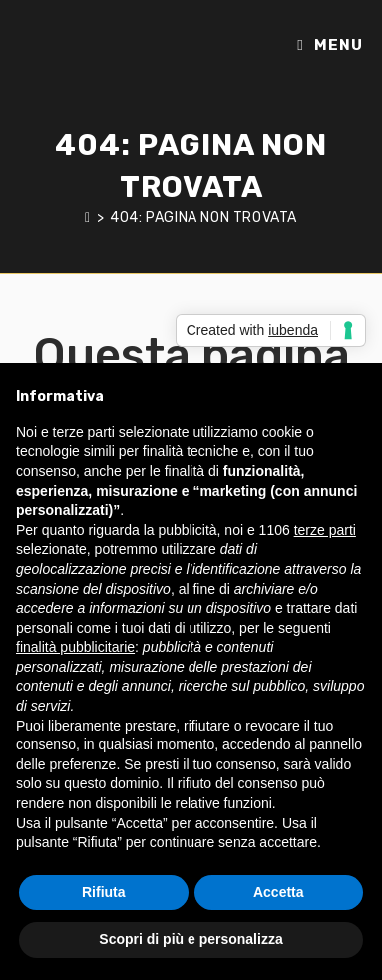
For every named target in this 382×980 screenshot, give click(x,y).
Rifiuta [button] (104, 892)
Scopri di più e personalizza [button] (191, 939)
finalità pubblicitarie (75, 647)
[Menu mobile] (330, 45)
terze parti (325, 530)
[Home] (88, 217)
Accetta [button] (279, 892)
